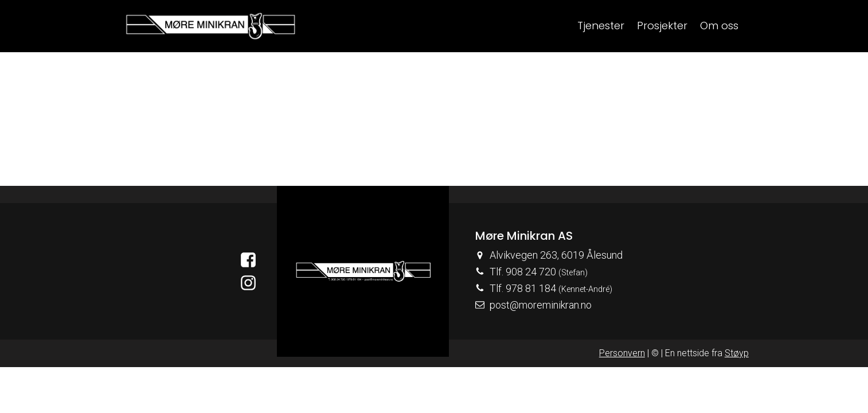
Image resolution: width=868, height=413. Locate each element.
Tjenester (601, 26)
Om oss (719, 26)
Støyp (737, 353)
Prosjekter (662, 26)
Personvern (622, 353)
